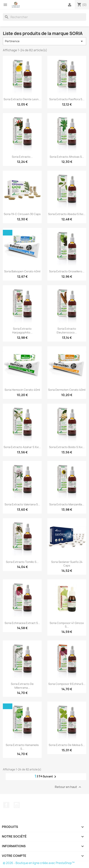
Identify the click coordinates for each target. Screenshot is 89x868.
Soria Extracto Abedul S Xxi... (67, 214)
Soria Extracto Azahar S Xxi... (22, 447)
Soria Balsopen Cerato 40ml (22, 271)
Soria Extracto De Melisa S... (67, 745)
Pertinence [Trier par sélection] (44, 41)
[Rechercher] (44, 17)
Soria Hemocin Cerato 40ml (22, 390)
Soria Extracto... (22, 157)
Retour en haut (68, 787)
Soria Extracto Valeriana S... (22, 504)
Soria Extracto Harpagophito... (22, 331)
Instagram (17, 805)
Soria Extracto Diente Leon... (22, 99)
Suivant (50, 777)
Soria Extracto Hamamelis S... (22, 747)
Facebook (6, 805)
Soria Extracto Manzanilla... (67, 504)
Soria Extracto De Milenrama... (22, 686)
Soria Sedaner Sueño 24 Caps (67, 564)
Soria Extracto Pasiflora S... (67, 99)
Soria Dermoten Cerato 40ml (67, 390)
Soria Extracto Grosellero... (67, 271)
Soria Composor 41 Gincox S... (67, 625)
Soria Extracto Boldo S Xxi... (67, 447)
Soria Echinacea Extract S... (22, 623)
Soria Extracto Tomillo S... (22, 562)
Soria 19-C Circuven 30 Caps (22, 214)
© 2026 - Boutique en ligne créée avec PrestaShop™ (39, 863)
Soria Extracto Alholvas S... (67, 157)
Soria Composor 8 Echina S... (67, 684)
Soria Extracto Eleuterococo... (67, 331)
